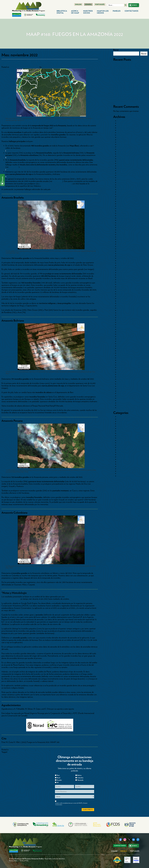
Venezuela (80, 780)
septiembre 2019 (123, 272)
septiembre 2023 (123, 173)
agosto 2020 (122, 251)
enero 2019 (121, 291)
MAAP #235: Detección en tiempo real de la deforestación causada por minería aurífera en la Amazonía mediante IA (130, 90)
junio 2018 (121, 308)
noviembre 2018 (123, 296)
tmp (119, 474)
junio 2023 (121, 178)
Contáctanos (131, 11)
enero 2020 (122, 263)
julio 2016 (121, 363)
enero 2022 (122, 213)
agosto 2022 (122, 199)
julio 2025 (121, 135)
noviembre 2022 (123, 192)
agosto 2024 (122, 152)
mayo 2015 (121, 393)
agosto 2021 (122, 225)
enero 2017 (121, 348)
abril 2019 (121, 284)
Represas (121, 466)
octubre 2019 (122, 270)
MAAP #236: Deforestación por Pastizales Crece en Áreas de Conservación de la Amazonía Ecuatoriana (130, 82)
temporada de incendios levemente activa (56, 184)
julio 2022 (121, 201)
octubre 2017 (122, 327)
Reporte (120, 464)
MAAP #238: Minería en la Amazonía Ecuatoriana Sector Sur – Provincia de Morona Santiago (128, 75)
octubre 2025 (122, 130)
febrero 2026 (122, 123)
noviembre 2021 (123, 218)
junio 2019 (121, 280)
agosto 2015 (122, 386)
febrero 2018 (122, 318)
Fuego (11, 750)
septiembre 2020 (124, 249)
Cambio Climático (124, 421)
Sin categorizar (123, 469)
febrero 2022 (122, 211)
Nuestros (88, 12)
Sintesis (120, 471)
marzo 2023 (122, 182)
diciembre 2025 (123, 125)
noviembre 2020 (123, 244)
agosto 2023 (122, 175)
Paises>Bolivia (20, 750)
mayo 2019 (121, 282)
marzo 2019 (122, 287)
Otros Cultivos (123, 440)
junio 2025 (121, 137)
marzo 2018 (122, 315)
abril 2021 (121, 232)
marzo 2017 (122, 344)
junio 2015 (121, 391)
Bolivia (120, 417)
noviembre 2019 (123, 268)
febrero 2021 (122, 237)
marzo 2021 (122, 235)
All (58, 782)
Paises (120, 443)
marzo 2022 (122, 208)
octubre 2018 (122, 299)
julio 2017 (121, 334)
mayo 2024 (122, 159)
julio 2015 (121, 389)
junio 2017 (121, 336)
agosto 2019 (122, 275)
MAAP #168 (13, 752)
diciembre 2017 (123, 322)
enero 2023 (121, 187)
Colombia (121, 426)
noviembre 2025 (123, 128)
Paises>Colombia (43, 750)
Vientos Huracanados (125, 476)
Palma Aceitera (123, 457)
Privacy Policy (13, 861)
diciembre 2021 (123, 216)
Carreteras (121, 424)
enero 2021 (121, 239)
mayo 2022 (121, 206)
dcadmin (45, 67)
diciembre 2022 (123, 189)
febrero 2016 (122, 374)
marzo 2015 (122, 398)
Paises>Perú (55, 750)
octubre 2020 (122, 246)
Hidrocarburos (123, 433)
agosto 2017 (122, 332)
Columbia (80, 778)
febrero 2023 (122, 185)
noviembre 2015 (123, 379)
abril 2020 (121, 258)
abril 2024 (121, 161)
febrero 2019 (122, 289)
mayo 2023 (121, 180)
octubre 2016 (122, 355)
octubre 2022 (122, 194)
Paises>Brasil (31, 750)
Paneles (117, 11)
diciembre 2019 (123, 265)
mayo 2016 (121, 367)
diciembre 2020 (123, 242)
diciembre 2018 (123, 294)
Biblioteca (62, 12)
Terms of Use (24, 861)
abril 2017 (121, 341)
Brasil (119, 419)
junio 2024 (121, 156)
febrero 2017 (122, 346)
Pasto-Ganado (123, 459)
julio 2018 (121, 306)
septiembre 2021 (123, 223)
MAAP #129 (14, 167)
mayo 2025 (121, 140)
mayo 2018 (121, 310)
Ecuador (120, 428)
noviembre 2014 (123, 405)
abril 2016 (121, 370)
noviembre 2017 (123, 325)
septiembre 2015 (123, 384)
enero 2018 (121, 320)
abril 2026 (121, 121)
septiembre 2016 (123, 358)
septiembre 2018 (123, 301)
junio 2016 (121, 365)
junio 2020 (121, 254)
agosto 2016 (122, 360)
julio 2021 (121, 227)
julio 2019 (121, 277)
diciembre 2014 (123, 403)
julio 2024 (121, 154)
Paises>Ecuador (123, 452)
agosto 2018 (122, 303)
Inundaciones (122, 436)
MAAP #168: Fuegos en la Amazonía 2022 (30, 63)
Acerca (75, 12)
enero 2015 (121, 401)
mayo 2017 (121, 339)
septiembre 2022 (124, 197)
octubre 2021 (122, 220)
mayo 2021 (121, 230)
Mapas (120, 438)
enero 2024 (122, 166)
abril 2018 (121, 313)
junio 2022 (121, 204)
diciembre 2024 (123, 144)
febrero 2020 (122, 261)
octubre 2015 (122, 382)
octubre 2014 (122, 408)
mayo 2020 (122, 256)
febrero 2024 (122, 163)
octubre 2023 (122, 171)
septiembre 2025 (124, 133)
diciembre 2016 (123, 351)
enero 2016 (121, 377)
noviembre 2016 (123, 353)
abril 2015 (121, 396)
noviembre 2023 (123, 168)
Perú (119, 462)
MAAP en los (103, 12)
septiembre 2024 (124, 149)
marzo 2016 (122, 372)
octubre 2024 (122, 147)
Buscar (116, 50)
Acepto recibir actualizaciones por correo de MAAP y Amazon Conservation (71, 804)
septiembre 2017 (123, 329)
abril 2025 (121, 142)
